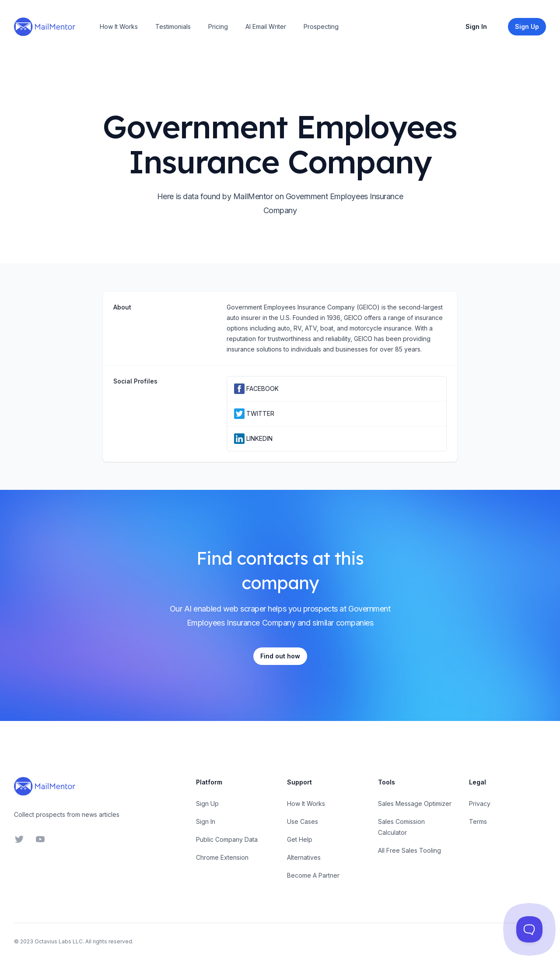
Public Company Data (227, 839)
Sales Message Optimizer (415, 804)
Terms (478, 821)
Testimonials (173, 26)
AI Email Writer (266, 26)
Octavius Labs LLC (59, 941)
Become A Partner (313, 875)
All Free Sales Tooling (409, 850)
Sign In (476, 26)
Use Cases (303, 821)
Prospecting (321, 26)
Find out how (280, 656)
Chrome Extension (222, 857)
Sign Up (207, 804)
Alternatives (304, 857)
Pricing (218, 26)
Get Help (300, 839)
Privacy (480, 804)
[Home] (45, 27)
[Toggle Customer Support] (530, 930)
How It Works (119, 26)
